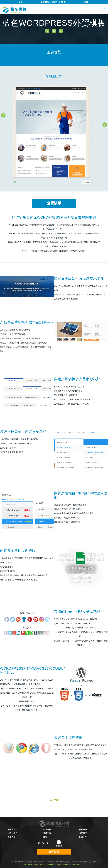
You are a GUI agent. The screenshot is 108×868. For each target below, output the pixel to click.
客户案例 (47, 830)
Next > (105, 125)
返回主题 (54, 800)
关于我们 (12, 830)
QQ (21, 2)
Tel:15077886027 (76, 864)
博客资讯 (64, 2)
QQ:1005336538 (46, 864)
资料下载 (46, 2)
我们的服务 (13, 833)
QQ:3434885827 (31, 864)
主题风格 (12, 837)
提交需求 (83, 833)
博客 (45, 837)
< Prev (3, 115)
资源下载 (47, 833)
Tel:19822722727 (61, 864)
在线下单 (55, 2)
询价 (86, 2)
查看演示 (54, 203)
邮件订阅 (54, 852)
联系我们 (83, 830)
